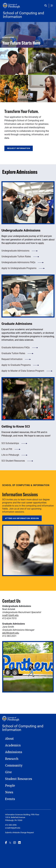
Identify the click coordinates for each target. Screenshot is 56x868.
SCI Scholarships (10, 443)
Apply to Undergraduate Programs (19, 268)
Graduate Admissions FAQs (16, 347)
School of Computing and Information (23, 15)
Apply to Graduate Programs (16, 365)
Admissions (14, 752)
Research (12, 759)
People (10, 786)
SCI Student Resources (13, 461)
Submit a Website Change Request (19, 832)
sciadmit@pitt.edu (13, 828)
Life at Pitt (7, 449)
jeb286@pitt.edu (11, 633)
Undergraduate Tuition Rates (16, 256)
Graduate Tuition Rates (13, 353)
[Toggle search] (46, 6)
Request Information (19, 148)
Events (10, 799)
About (9, 739)
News (9, 792)
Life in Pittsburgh (10, 455)
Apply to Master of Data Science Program (23, 371)
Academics (13, 745)
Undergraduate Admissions (15, 251)
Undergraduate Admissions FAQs (18, 262)
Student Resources (19, 779)
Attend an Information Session (22, 518)
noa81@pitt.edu (10, 615)
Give (8, 772)
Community (14, 766)
